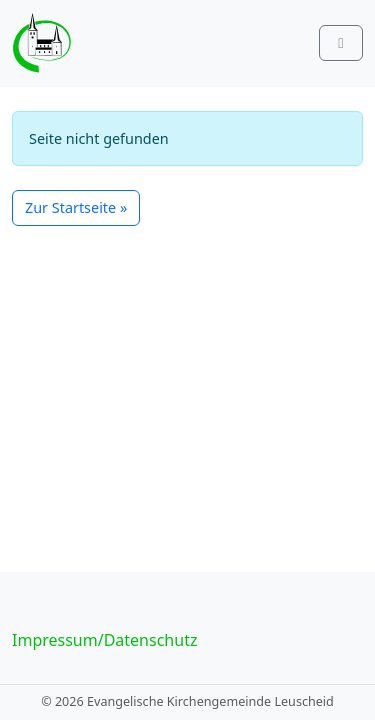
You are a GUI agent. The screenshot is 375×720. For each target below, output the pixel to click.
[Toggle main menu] (341, 43)
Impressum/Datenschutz (104, 640)
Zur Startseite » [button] (76, 207)
